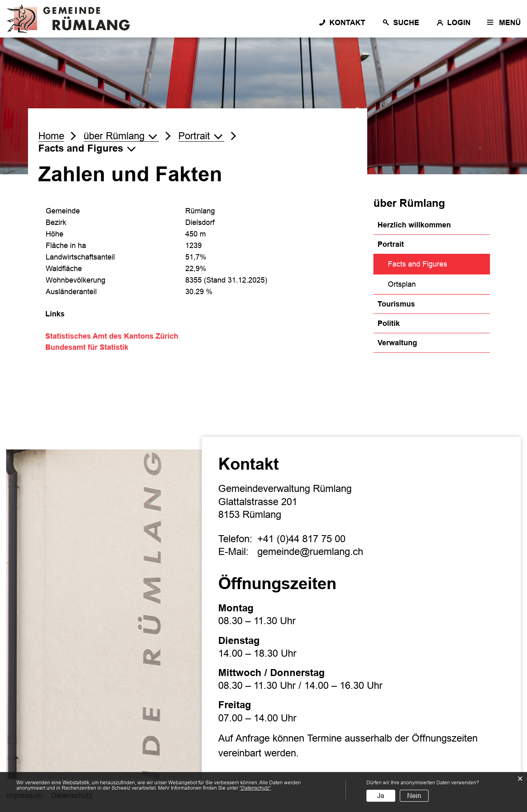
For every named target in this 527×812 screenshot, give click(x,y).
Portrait (391, 244)
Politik (389, 323)
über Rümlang (409, 203)
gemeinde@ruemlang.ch (310, 551)
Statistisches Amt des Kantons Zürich (116, 336)
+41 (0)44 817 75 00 (301, 539)
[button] (121, 136)
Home (51, 136)
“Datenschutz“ (255, 788)
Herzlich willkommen (414, 225)
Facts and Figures (439, 263)
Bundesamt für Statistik (91, 347)
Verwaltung (397, 343)
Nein (414, 796)
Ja (381, 796)
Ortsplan (402, 284)
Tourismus (396, 304)
